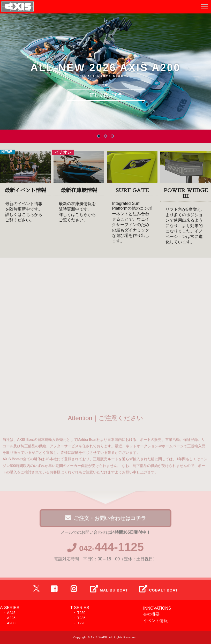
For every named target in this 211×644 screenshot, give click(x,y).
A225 (11, 618)
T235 (81, 618)
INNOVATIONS (157, 608)
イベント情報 (155, 621)
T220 (81, 623)
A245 (11, 613)
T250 (81, 613)
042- (106, 550)
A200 (11, 623)
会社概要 (151, 614)
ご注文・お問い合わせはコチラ (106, 519)
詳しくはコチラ (106, 95)
